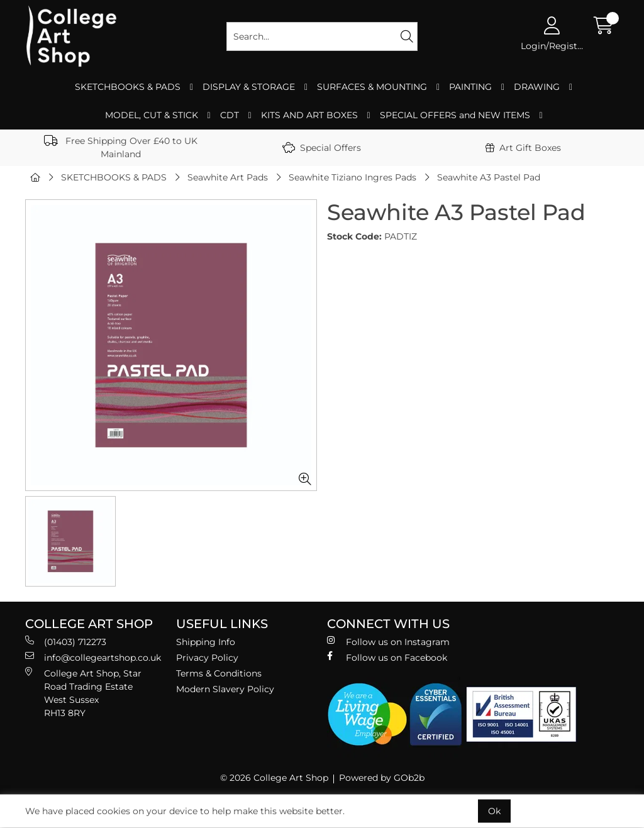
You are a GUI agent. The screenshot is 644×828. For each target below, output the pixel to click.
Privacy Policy (207, 658)
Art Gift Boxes (523, 148)
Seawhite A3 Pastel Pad (489, 177)
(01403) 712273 (66, 642)
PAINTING (470, 87)
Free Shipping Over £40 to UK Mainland (121, 147)
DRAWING (537, 87)
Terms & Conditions (219, 673)
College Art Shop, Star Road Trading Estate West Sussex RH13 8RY (83, 693)
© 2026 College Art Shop (274, 778)
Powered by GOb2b (382, 778)
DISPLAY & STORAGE (249, 87)
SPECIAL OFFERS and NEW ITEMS (455, 115)
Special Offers (322, 148)
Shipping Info (206, 642)
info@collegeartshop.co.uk (93, 657)
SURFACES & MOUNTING (372, 87)
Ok (494, 811)
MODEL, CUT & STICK (152, 115)
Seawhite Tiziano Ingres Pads (353, 177)
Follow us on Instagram (388, 642)
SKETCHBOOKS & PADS (128, 87)
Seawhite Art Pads (228, 177)
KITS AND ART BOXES (309, 115)
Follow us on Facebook (387, 657)
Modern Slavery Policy (225, 689)
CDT (230, 115)
